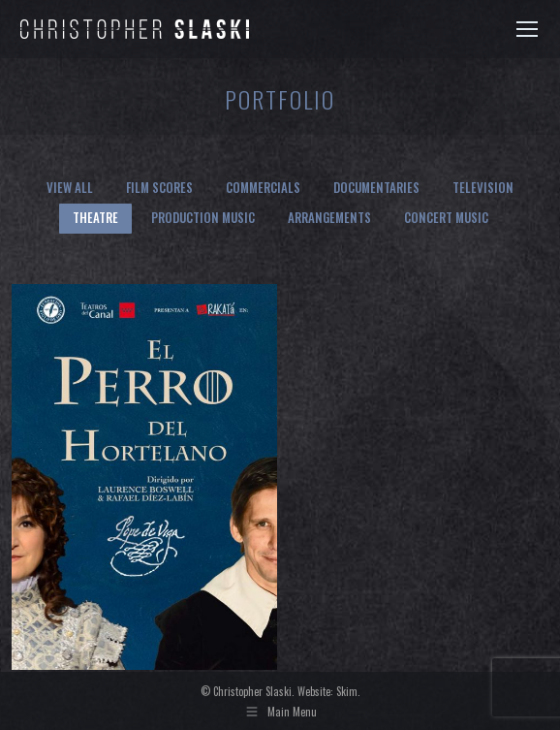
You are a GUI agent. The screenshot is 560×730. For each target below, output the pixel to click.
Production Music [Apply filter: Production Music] (203, 217)
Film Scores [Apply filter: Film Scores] (159, 187)
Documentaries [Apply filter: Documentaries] (376, 187)
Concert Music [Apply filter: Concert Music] (446, 217)
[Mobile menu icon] (527, 29)
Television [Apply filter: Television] (483, 187)
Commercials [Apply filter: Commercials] (263, 187)
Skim (347, 691)
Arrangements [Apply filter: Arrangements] (329, 217)
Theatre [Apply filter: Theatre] (95, 217)
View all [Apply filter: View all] (70, 187)
